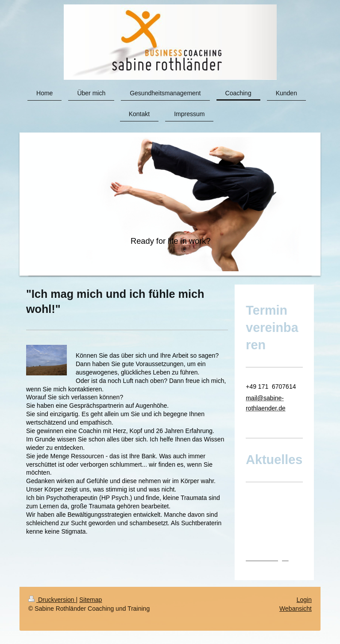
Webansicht (296, 609)
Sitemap (91, 600)
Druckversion (52, 600)
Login (304, 600)
